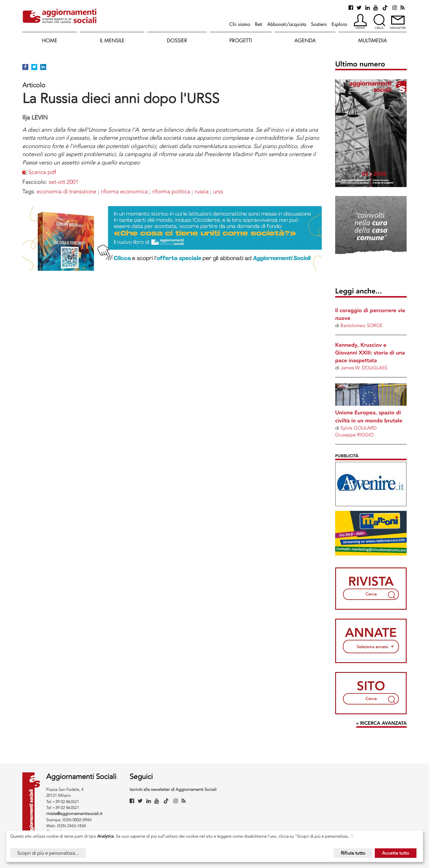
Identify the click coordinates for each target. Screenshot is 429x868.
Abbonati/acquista (287, 24)
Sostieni (319, 24)
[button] (360, 22)
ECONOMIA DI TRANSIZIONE (66, 191)
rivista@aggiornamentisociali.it (74, 814)
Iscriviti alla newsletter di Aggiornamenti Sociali (173, 790)
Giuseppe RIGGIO (355, 435)
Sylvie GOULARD (359, 428)
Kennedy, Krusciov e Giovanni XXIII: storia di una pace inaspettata (370, 353)
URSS (218, 191)
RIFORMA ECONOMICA (124, 191)
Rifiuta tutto (353, 853)
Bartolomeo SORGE (362, 325)
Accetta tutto (396, 853)
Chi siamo (240, 24)
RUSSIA (202, 191)
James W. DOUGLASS (364, 368)
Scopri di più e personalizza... (48, 853)
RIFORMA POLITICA (171, 191)
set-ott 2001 (63, 182)
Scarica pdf (42, 172)
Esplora (339, 24)
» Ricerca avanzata (381, 723)
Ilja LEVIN (35, 117)
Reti (259, 24)
